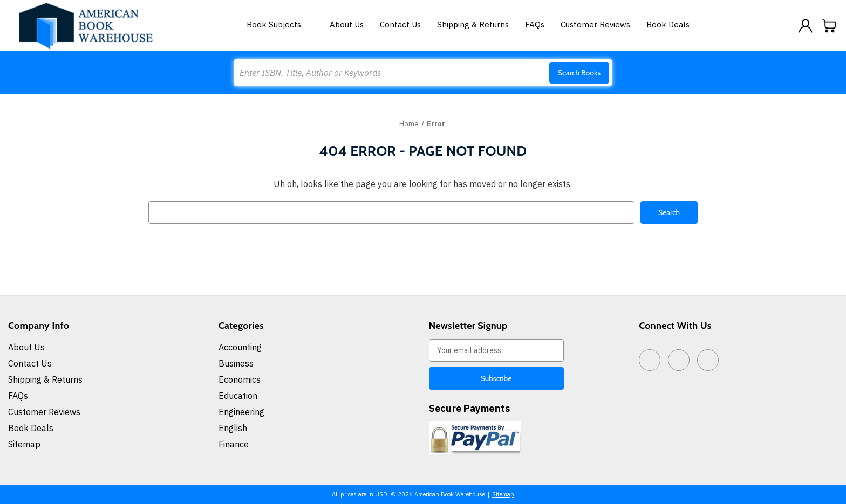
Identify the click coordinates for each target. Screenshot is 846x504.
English (233, 427)
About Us (347, 25)
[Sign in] (806, 26)
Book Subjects (280, 25)
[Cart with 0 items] (830, 26)
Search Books (579, 73)
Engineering (241, 411)
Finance (234, 444)
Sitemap (24, 444)
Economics (240, 379)
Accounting (240, 347)
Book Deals (668, 25)
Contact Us (400, 25)
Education (238, 395)
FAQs (535, 25)
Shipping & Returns (473, 25)
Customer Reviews (595, 25)
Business (236, 363)
